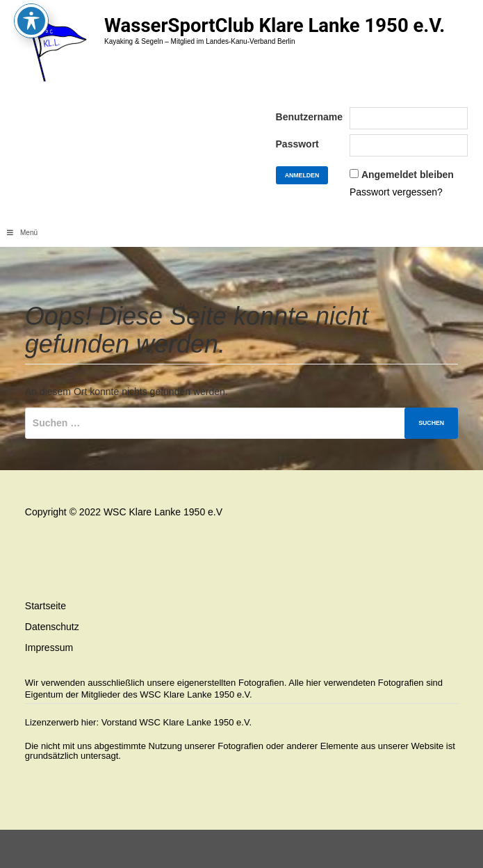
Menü (22, 233)
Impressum (49, 648)
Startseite (46, 606)
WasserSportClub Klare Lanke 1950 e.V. (275, 25)
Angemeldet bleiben (408, 175)
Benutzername (309, 117)
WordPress (251, 848)
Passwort (297, 144)
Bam (290, 848)
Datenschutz (52, 627)
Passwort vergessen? (396, 192)
